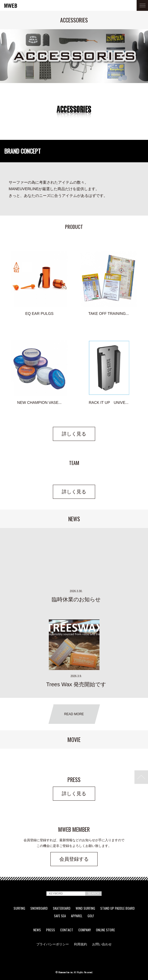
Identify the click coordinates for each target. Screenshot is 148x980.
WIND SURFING (85, 908)
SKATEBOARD (62, 908)
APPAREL (77, 916)
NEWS (37, 930)
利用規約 (81, 944)
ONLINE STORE (105, 930)
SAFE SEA (60, 916)
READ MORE (74, 714)
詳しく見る (74, 434)
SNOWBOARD (39, 908)
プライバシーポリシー (53, 944)
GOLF (91, 916)
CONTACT (67, 930)
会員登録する (74, 859)
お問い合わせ (102, 944)
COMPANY (85, 930)
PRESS (51, 930)
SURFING (19, 908)
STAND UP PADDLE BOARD (118, 908)
